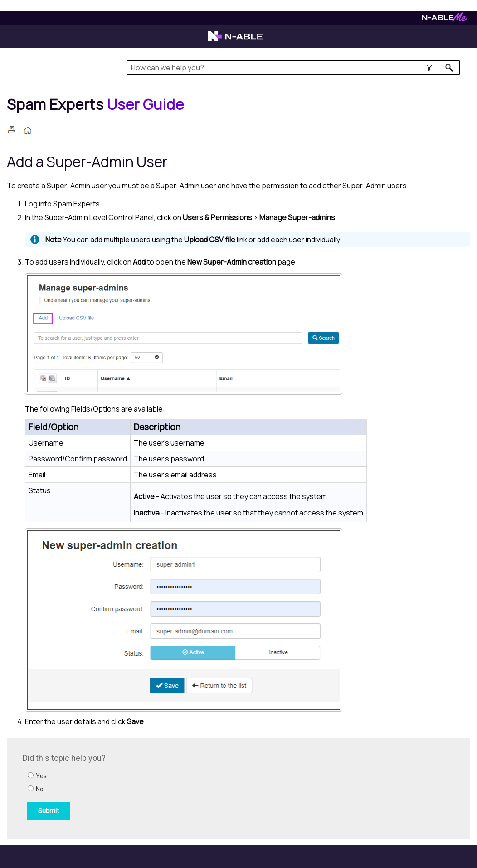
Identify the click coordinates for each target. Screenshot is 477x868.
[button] (429, 68)
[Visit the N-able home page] (236, 40)
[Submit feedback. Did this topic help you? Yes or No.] (145, 787)
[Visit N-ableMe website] (445, 19)
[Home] (95, 104)
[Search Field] (293, 68)
